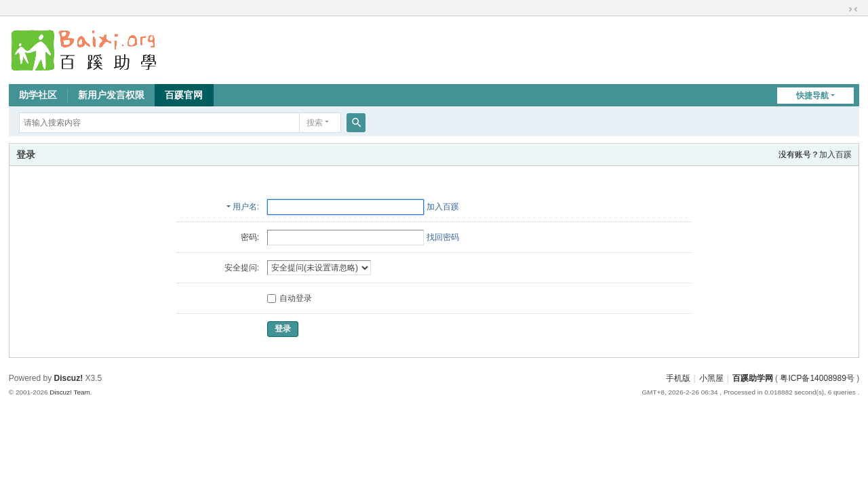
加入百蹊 (835, 155)
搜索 (315, 123)
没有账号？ (799, 155)
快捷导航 (812, 96)
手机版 (678, 378)
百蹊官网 (184, 95)
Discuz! (69, 378)
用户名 (245, 207)
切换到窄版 (853, 9)
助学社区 (38, 95)
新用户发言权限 (111, 95)
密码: (250, 237)
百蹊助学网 (753, 378)
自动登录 (290, 298)
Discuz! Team (70, 392)
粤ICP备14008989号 (817, 378)
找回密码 (443, 237)
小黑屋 (711, 378)
